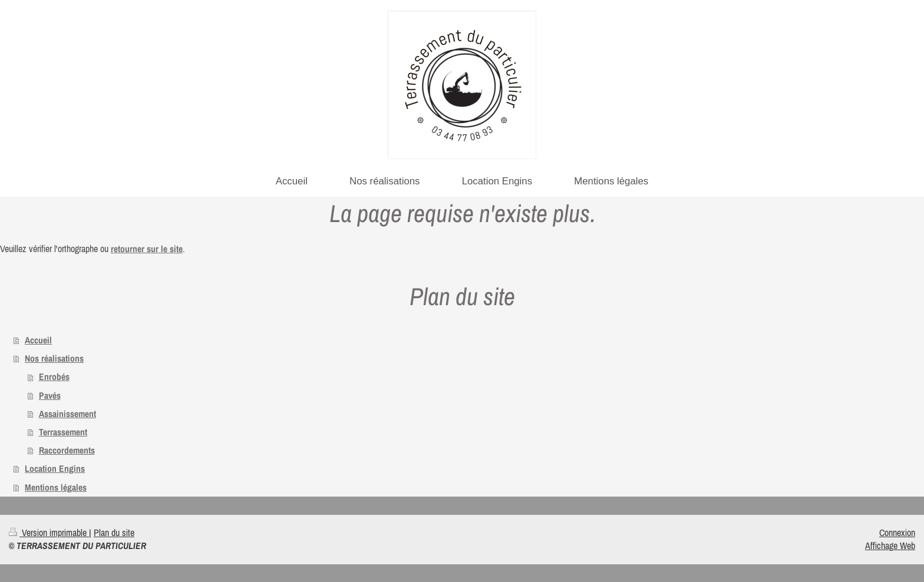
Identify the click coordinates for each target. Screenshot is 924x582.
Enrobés (54, 377)
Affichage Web (890, 545)
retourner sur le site (147, 249)
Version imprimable (49, 533)
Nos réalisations (54, 358)
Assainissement (67, 414)
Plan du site (114, 533)
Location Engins (55, 469)
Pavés (50, 396)
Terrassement (63, 432)
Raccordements (67, 450)
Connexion (897, 533)
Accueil (38, 340)
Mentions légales (56, 487)
